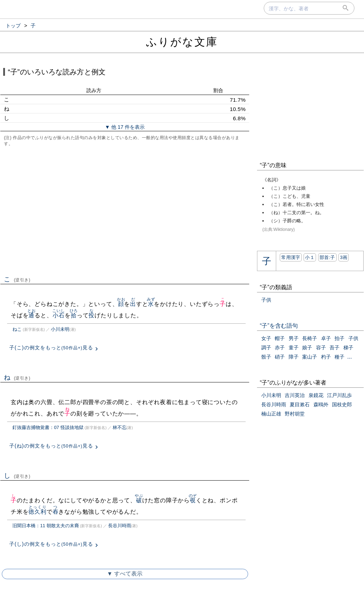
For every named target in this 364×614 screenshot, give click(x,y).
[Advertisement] (125, 210)
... (350, 357)
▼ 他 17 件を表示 (125, 127)
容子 (321, 348)
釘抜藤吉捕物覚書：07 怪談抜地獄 (48, 427)
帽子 (280, 338)
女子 (266, 338)
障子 (294, 357)
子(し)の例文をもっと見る (51, 544)
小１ (310, 257)
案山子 (310, 357)
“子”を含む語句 (279, 326)
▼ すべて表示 (125, 574)
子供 (266, 300)
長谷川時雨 (120, 526)
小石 (58, 315)
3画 (344, 257)
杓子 (326, 357)
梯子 (348, 348)
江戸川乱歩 (339, 395)
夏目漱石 (300, 404)
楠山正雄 (271, 414)
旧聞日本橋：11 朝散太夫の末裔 (46, 526)
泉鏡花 (316, 395)
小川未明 (60, 329)
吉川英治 (295, 395)
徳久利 (37, 512)
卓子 (326, 338)
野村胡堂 (295, 414)
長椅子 (310, 338)
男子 (294, 338)
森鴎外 (321, 404)
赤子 (280, 348)
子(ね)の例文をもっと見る (51, 446)
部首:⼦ (327, 257)
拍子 (339, 338)
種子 (339, 357)
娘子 (307, 348)
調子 (266, 348)
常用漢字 (291, 257)
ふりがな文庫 (182, 42)
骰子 (266, 357)
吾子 (334, 348)
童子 (294, 348)
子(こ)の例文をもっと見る (51, 348)
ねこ (17, 329)
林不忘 (120, 427)
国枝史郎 (342, 404)
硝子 (280, 357)
